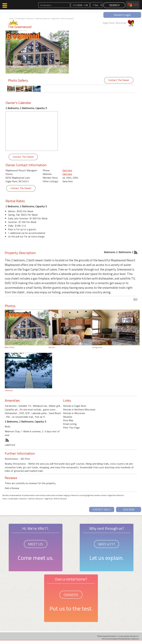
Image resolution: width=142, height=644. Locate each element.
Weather (68, 417)
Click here (67, 170)
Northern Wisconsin (43, 19)
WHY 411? (106, 544)
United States (20, 19)
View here (68, 181)
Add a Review (12, 488)
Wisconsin (30, 19)
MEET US (36, 544)
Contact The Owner (119, 80)
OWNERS (71, 595)
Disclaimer (135, 639)
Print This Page (71, 428)
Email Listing (70, 424)
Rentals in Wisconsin (74, 413)
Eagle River (56, 19)
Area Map (68, 420)
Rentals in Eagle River (75, 406)
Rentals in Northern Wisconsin (79, 409)
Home (12, 19)
